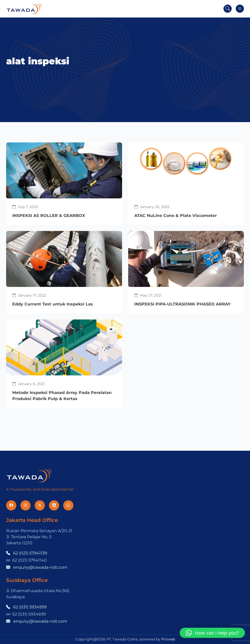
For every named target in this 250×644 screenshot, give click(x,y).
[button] (212, 633)
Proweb (168, 639)
